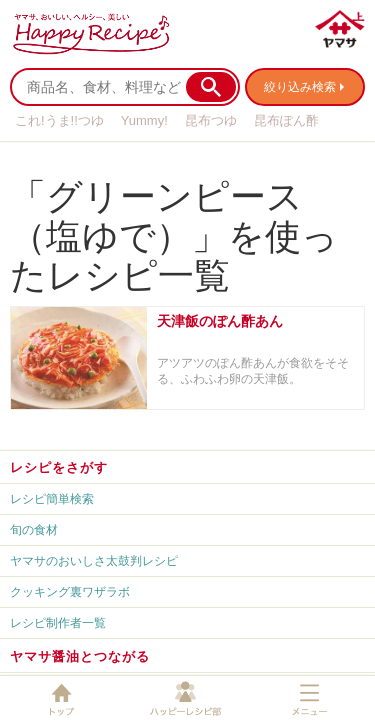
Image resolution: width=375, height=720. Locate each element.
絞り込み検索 (300, 87)
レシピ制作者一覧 (58, 623)
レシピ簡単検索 (52, 499)
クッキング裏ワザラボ (70, 592)
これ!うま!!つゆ (59, 120)
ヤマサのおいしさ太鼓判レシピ (94, 561)
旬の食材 (34, 530)
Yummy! (144, 120)
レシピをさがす (59, 467)
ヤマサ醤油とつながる (80, 656)
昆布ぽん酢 (286, 120)
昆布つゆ (211, 120)
